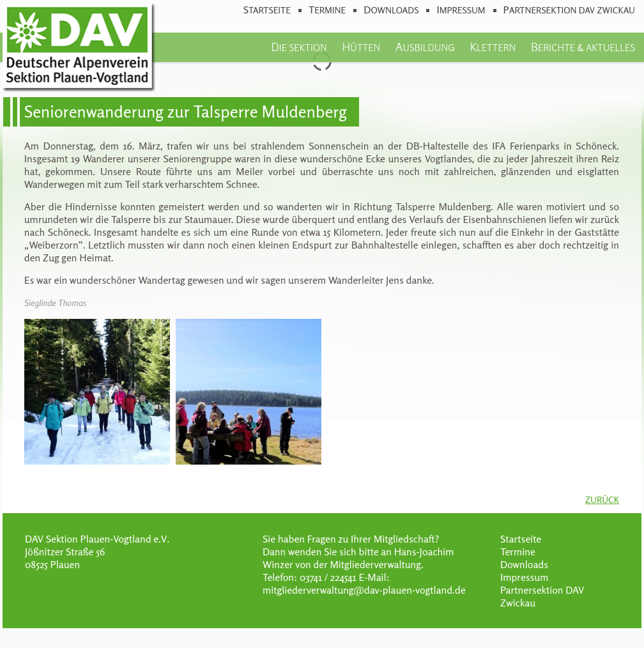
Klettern (493, 47)
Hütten (361, 47)
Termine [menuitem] (327, 10)
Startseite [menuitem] (267, 10)
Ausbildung (425, 47)
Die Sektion (299, 47)
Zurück (602, 499)
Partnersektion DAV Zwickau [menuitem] (569, 10)
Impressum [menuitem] (461, 10)
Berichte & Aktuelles (583, 47)
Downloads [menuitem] (391, 10)
